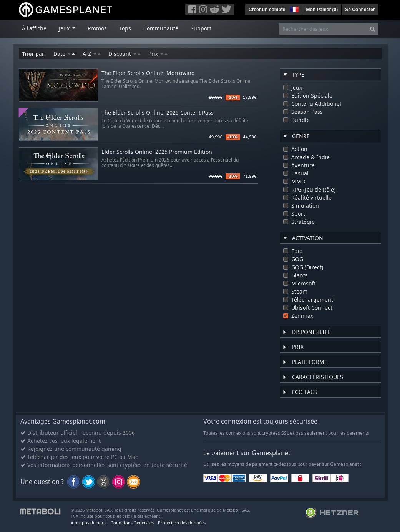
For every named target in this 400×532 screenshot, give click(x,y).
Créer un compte (267, 10)
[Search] (373, 29)
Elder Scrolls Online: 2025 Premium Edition (157, 152)
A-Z (92, 54)
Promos (97, 28)
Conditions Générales (132, 523)
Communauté (161, 28)
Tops (125, 28)
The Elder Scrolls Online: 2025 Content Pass (158, 113)
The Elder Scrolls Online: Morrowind (148, 73)
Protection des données (182, 523)
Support (201, 28)
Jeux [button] (65, 28)
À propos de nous (89, 523)
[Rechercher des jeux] (323, 29)
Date (64, 54)
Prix (158, 54)
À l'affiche (34, 28)
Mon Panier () (322, 10)
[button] (294, 8)
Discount (124, 54)
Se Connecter (360, 10)
